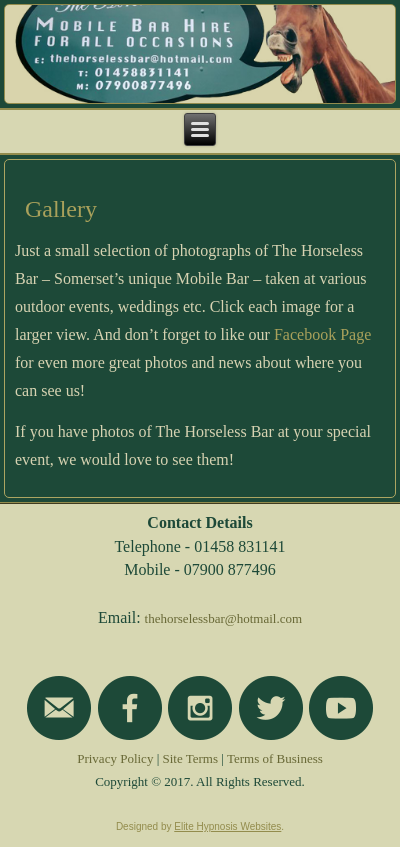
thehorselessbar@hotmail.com (223, 618)
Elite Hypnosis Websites (227, 826)
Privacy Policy (115, 758)
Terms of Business (275, 758)
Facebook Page (322, 334)
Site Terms (191, 758)
